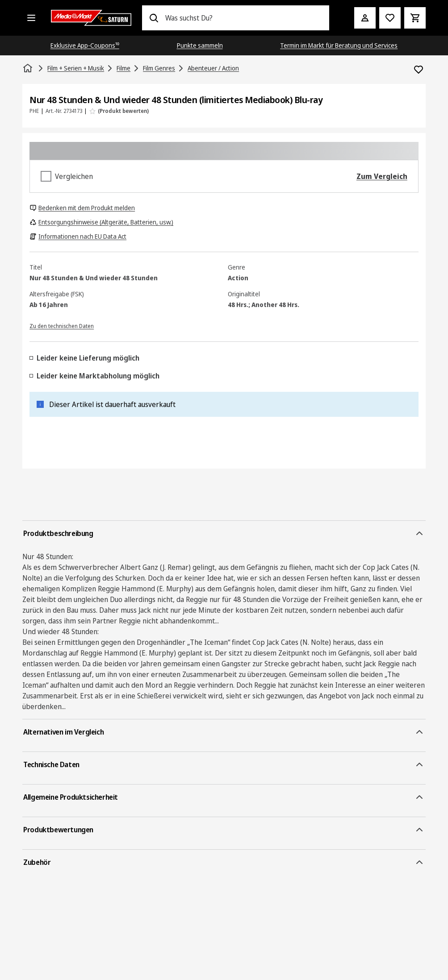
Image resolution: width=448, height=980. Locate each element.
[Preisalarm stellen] (390, 18)
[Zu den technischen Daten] (62, 325)
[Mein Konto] (365, 18)
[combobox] (244, 18)
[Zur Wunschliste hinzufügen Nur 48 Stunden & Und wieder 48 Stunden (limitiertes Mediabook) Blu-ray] (419, 70)
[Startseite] (29, 68)
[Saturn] (91, 18)
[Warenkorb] (415, 18)
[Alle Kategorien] (31, 18)
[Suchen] (154, 18)
